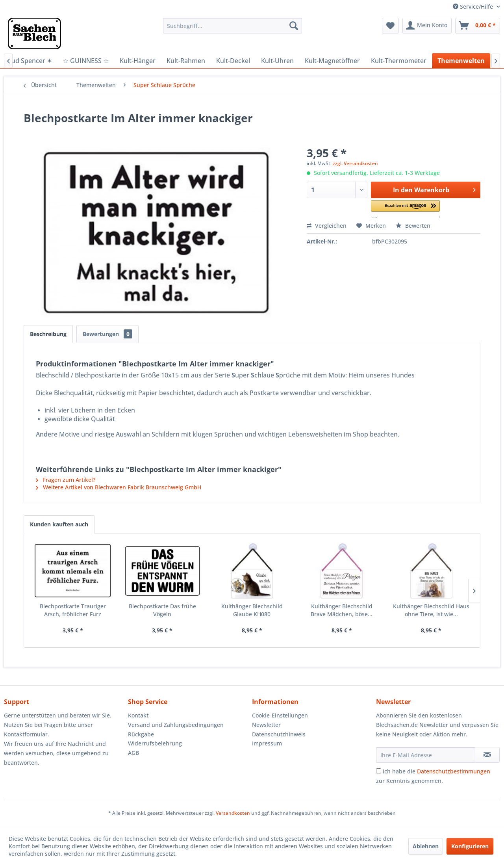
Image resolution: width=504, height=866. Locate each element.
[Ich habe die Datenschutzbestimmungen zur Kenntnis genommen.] (379, 771)
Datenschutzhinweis (279, 734)
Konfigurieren (470, 846)
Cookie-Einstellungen (280, 715)
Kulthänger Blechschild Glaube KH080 (252, 610)
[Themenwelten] (461, 61)
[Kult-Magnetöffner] (332, 61)
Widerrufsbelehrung (155, 743)
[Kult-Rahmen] (186, 61)
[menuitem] (233, 26)
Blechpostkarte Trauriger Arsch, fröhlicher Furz (73, 610)
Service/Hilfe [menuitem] (474, 7)
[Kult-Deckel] (233, 61)
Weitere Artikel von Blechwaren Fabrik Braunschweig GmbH (119, 487)
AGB (133, 753)
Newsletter (266, 725)
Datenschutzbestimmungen (454, 771)
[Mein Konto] (427, 26)
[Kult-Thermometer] (399, 61)
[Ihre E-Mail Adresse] (426, 755)
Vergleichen (327, 226)
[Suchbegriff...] (233, 26)
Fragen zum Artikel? (66, 480)
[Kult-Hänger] (138, 61)
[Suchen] (294, 26)
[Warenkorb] (478, 26)
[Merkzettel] (390, 26)
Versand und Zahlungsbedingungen (176, 725)
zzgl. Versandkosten (355, 163)
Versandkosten (233, 813)
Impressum (267, 743)
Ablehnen (426, 846)
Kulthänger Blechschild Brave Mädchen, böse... (342, 610)
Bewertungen (107, 334)
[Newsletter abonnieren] (487, 755)
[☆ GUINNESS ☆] (86, 61)
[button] (405, 209)
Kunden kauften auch (59, 524)
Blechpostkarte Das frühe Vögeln (162, 610)
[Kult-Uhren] (277, 61)
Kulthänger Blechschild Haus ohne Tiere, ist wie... (431, 610)
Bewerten (413, 226)
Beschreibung (48, 334)
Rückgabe (141, 734)
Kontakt (138, 715)
